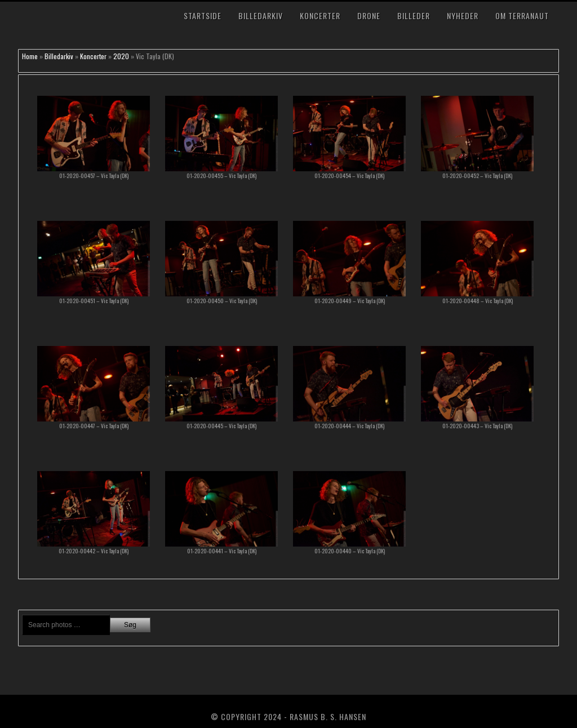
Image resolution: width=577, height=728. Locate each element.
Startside (203, 15)
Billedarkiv (261, 15)
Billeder (414, 15)
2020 (121, 56)
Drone (369, 15)
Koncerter (320, 15)
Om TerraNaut (522, 15)
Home (30, 56)
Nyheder (463, 15)
